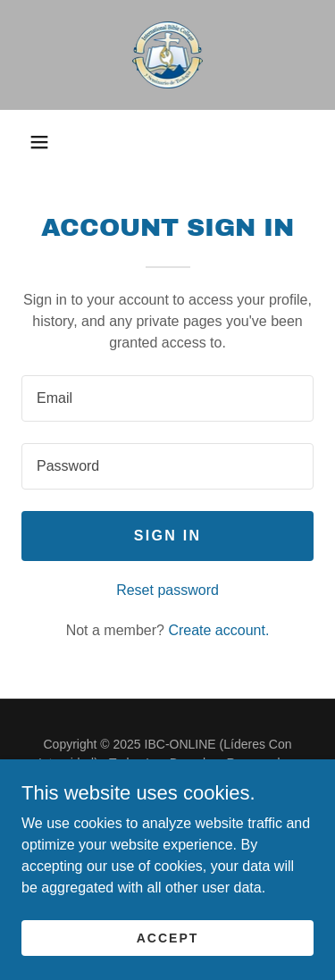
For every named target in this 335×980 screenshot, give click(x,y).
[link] (168, 55)
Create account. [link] (218, 630)
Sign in (168, 536)
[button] (39, 142)
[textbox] (167, 398)
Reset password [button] (167, 590)
